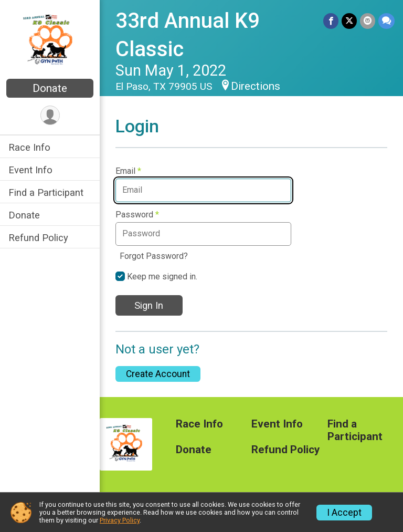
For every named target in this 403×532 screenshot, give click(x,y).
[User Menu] (50, 115)
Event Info (30, 170)
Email (128, 171)
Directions (256, 86)
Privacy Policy (120, 520)
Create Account (158, 374)
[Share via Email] (368, 21)
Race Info (29, 147)
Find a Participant (46, 192)
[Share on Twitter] (349, 21)
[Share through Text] (386, 21)
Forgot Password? (154, 256)
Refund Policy (38, 238)
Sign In (149, 305)
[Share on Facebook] (331, 21)
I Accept (344, 513)
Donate (50, 88)
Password (137, 215)
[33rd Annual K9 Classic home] (50, 40)
